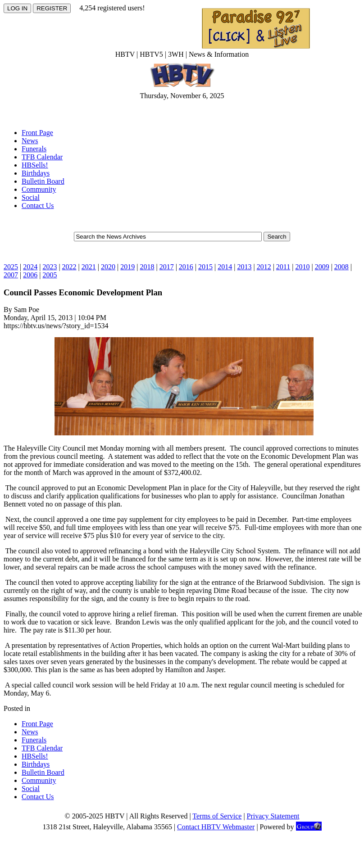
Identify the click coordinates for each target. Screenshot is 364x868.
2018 (147, 267)
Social (31, 197)
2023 (50, 267)
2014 (225, 267)
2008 (341, 267)
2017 (167, 267)
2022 (69, 267)
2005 (50, 275)
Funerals (34, 149)
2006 (30, 275)
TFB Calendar (42, 157)
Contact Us (38, 206)
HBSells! (35, 165)
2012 (264, 267)
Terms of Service (217, 816)
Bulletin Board (43, 181)
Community (39, 189)
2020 (108, 267)
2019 (127, 267)
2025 (11, 267)
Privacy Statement (273, 816)
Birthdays (36, 173)
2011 (283, 267)
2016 (186, 267)
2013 (244, 267)
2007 (11, 275)
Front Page (37, 133)
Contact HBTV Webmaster (216, 827)
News (30, 141)
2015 (205, 267)
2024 (30, 267)
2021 (89, 267)
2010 (302, 267)
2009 (322, 267)
